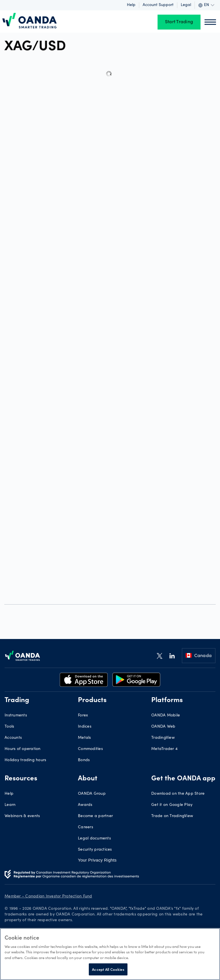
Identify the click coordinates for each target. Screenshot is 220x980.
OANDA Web (163, 727)
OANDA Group (92, 794)
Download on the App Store (178, 794)
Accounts (13, 738)
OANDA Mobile (166, 716)
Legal (186, 5)
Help (131, 5)
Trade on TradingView (172, 816)
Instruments (16, 716)
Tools (9, 727)
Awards (85, 805)
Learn (10, 805)
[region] (110, 954)
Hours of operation (23, 749)
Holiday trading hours (25, 760)
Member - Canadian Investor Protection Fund (48, 897)
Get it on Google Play (172, 805)
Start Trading (179, 22)
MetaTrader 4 (164, 749)
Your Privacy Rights (97, 860)
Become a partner (95, 816)
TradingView (163, 738)
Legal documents (94, 839)
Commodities (90, 749)
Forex (83, 716)
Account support (158, 5)
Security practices (95, 850)
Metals (85, 738)
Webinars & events (22, 816)
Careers (86, 827)
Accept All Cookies (108, 969)
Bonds (84, 760)
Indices (85, 727)
